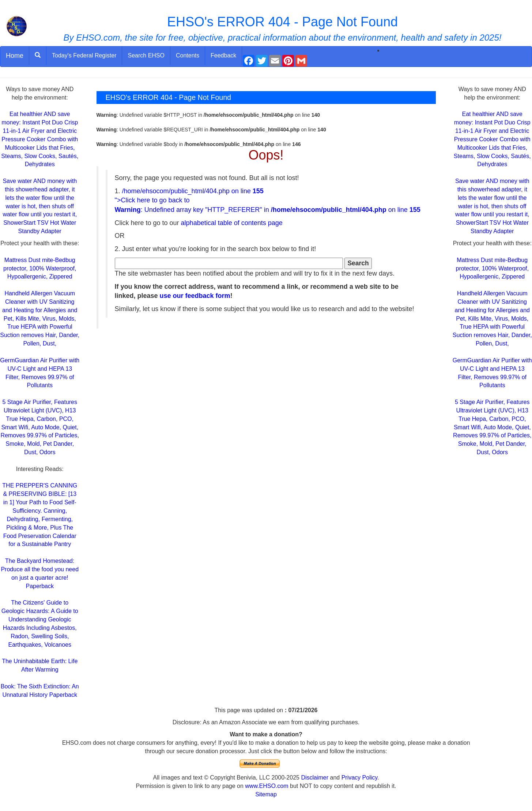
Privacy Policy (359, 778)
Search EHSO (146, 55)
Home (15, 56)
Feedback (223, 55)
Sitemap (266, 794)
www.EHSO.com (267, 786)
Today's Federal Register (84, 55)
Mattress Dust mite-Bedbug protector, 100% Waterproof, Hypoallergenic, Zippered (40, 268)
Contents (188, 55)
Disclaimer (315, 778)
